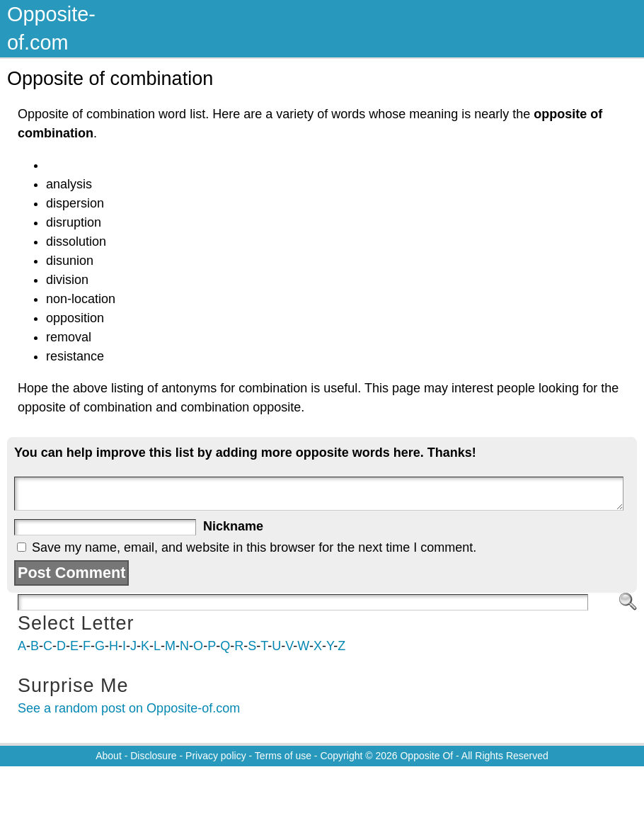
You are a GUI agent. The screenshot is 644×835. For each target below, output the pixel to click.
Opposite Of (426, 756)
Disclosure (153, 756)
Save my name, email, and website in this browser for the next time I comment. (254, 547)
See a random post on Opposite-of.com (129, 708)
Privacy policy (216, 756)
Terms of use (283, 756)
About (109, 756)
